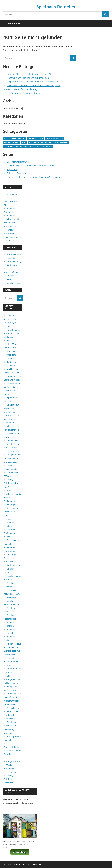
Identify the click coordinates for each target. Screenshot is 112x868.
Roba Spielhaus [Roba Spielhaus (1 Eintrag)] (36, 142)
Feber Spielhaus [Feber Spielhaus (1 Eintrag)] (18, 139)
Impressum (12, 169)
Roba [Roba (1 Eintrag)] (24, 142)
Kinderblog (12, 265)
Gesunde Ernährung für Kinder (10, 533)
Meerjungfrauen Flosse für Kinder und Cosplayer (12, 458)
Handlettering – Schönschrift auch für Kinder (12, 662)
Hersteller (11, 258)
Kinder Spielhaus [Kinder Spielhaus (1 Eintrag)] (12, 142)
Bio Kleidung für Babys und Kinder (23, 93)
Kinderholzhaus (14, 565)
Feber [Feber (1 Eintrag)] (7, 139)
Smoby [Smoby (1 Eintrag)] (48, 142)
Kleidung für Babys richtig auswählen (11, 558)
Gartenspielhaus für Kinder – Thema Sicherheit (12, 751)
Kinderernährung (11, 272)
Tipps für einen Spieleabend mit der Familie (28, 78)
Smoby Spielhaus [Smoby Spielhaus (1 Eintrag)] (61, 142)
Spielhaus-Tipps (14, 283)
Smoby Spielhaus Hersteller (8, 779)
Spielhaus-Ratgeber (56, 7)
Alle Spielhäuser (14, 254)
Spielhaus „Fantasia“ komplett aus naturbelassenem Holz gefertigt (12, 590)
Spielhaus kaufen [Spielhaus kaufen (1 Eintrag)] (44, 146)
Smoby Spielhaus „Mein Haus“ (11, 483)
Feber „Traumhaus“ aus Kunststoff (11, 523)
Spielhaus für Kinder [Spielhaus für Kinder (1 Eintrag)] (25, 146)
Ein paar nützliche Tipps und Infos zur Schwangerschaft (34, 82)
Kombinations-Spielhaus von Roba (12, 512)
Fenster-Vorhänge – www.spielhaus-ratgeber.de (30, 166)
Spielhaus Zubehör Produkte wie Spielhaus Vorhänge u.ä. (35, 177)
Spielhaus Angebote (17, 173)
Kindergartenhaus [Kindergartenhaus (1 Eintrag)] (54, 139)
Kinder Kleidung (14, 261)
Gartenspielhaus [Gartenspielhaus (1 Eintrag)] (36, 139)
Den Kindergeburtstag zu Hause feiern (12, 679)
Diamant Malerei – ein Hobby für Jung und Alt (29, 74)
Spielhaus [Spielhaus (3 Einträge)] (8, 146)
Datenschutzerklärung (18, 162)
